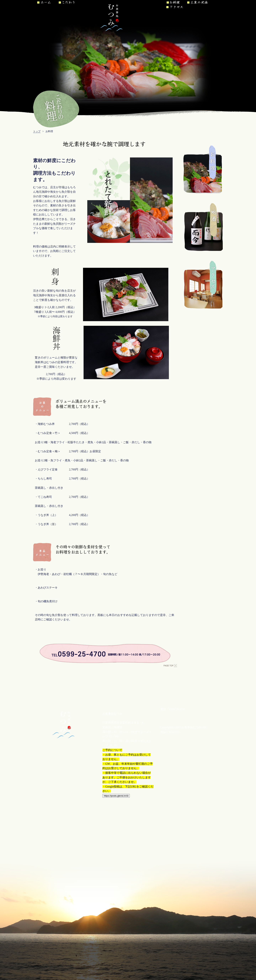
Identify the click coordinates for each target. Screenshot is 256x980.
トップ (37, 131)
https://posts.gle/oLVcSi (116, 796)
